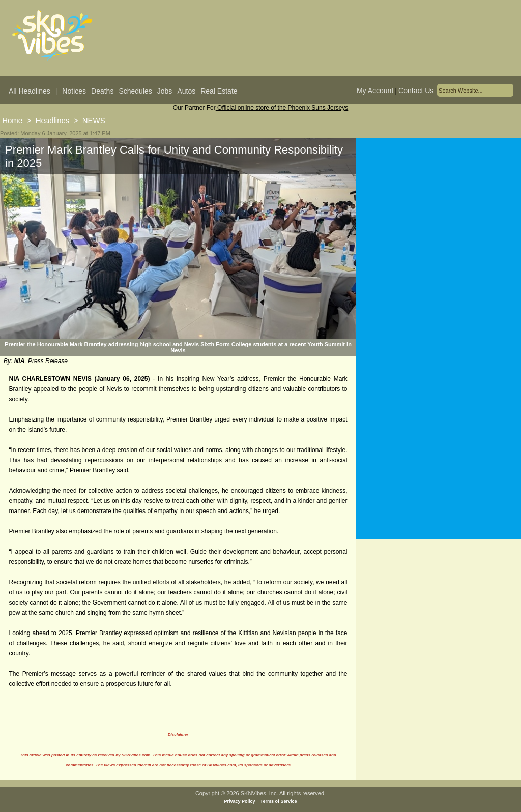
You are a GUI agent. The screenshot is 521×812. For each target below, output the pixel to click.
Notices (74, 91)
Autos (186, 91)
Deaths (102, 91)
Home (12, 120)
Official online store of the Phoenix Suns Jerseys (282, 108)
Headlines (53, 120)
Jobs (165, 91)
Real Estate (219, 91)
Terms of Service (279, 801)
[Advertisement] (439, 238)
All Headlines (30, 91)
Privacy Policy (240, 801)
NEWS (94, 120)
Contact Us (416, 91)
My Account (375, 91)
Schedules (135, 91)
